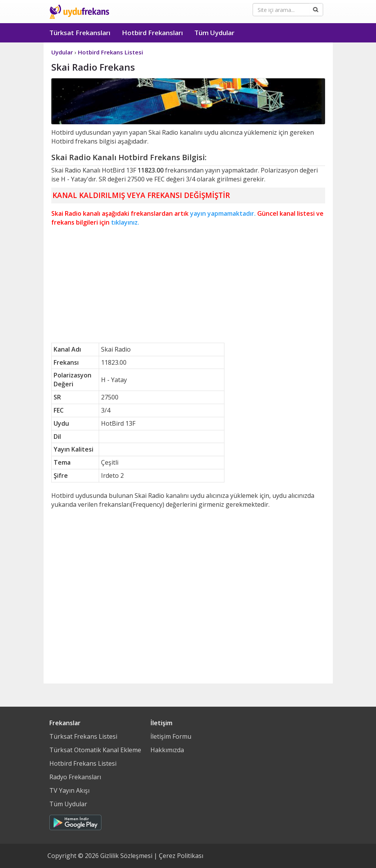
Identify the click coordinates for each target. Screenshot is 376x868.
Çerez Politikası (181, 856)
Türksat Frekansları (80, 33)
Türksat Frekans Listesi (83, 736)
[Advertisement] (188, 285)
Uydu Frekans (79, 12)
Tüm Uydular (214, 33)
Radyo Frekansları (75, 777)
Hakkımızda (167, 750)
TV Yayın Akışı (69, 790)
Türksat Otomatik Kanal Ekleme (95, 750)
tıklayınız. (125, 222)
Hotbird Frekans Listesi (83, 763)
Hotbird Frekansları (152, 33)
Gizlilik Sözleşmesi (126, 856)
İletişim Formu (171, 736)
